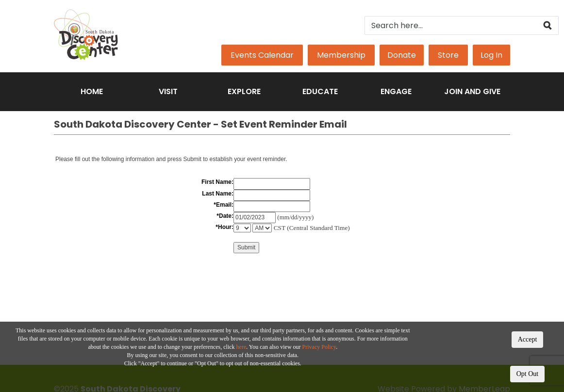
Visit (168, 91)
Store (448, 55)
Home (92, 91)
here (241, 347)
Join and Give (472, 91)
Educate (320, 91)
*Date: (225, 216)
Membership (341, 55)
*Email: (224, 205)
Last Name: (218, 194)
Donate (402, 55)
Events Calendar (262, 55)
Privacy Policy (319, 347)
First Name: (217, 182)
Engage (396, 91)
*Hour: (224, 227)
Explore (244, 91)
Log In (491, 55)
